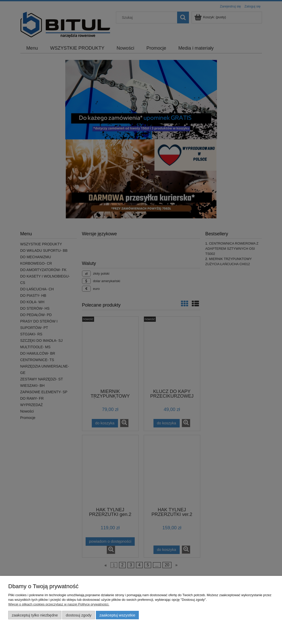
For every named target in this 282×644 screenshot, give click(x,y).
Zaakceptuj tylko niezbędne (35, 615)
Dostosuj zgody (79, 615)
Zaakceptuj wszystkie (117, 615)
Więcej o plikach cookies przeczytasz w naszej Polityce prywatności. (59, 604)
